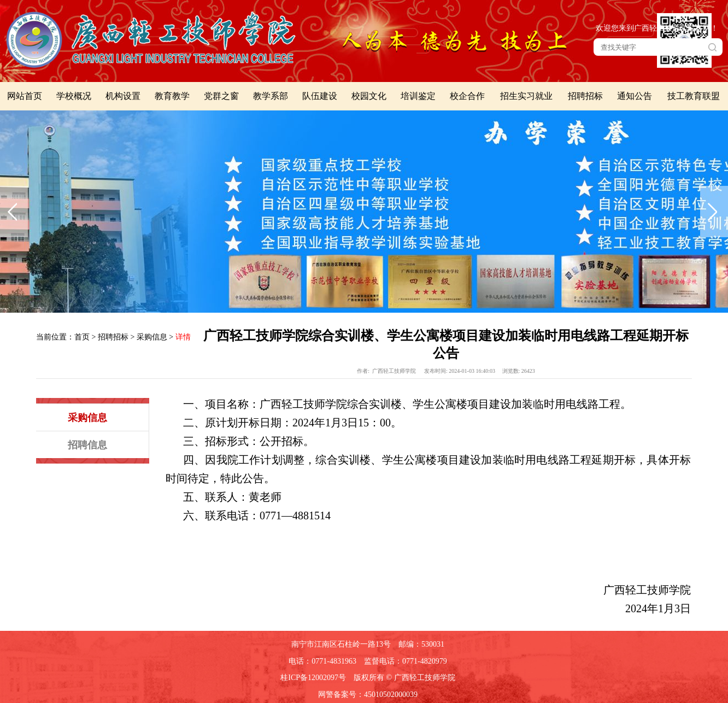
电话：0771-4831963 (322, 661)
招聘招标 (113, 337)
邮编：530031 (421, 644)
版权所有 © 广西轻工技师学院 (404, 678)
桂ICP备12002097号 (313, 678)
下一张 (714, 212)
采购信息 (152, 337)
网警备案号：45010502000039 (368, 695)
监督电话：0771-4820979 (406, 661)
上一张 (14, 212)
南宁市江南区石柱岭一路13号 (341, 644)
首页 (82, 337)
